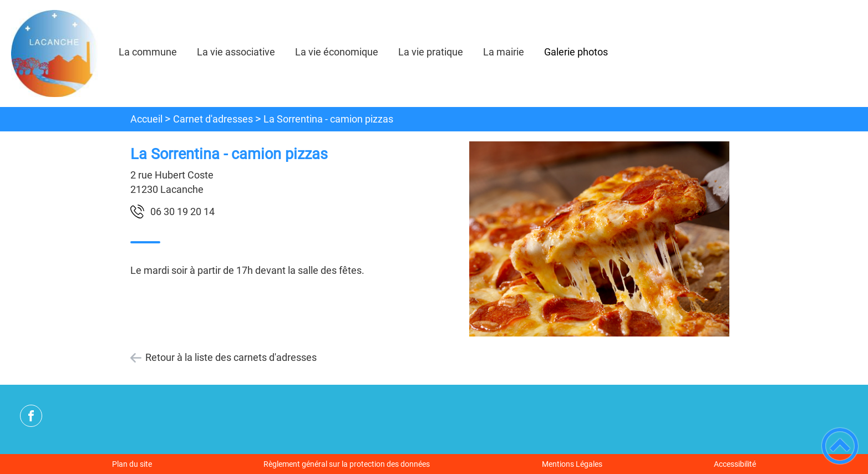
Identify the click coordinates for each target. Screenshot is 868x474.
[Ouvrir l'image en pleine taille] (600, 240)
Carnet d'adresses (213, 119)
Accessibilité (735, 464)
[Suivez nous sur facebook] (31, 416)
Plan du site (132, 464)
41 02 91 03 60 (182, 211)
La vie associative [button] (236, 52)
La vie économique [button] (337, 52)
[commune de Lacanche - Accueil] (55, 53)
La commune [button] (148, 52)
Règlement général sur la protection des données (347, 464)
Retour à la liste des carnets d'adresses (231, 357)
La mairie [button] (504, 52)
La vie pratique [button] (431, 52)
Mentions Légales (572, 464)
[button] (840, 446)
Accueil (146, 119)
